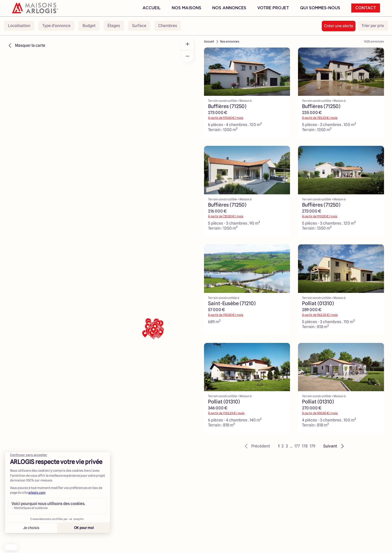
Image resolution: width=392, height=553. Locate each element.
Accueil (152, 8)
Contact (366, 8)
